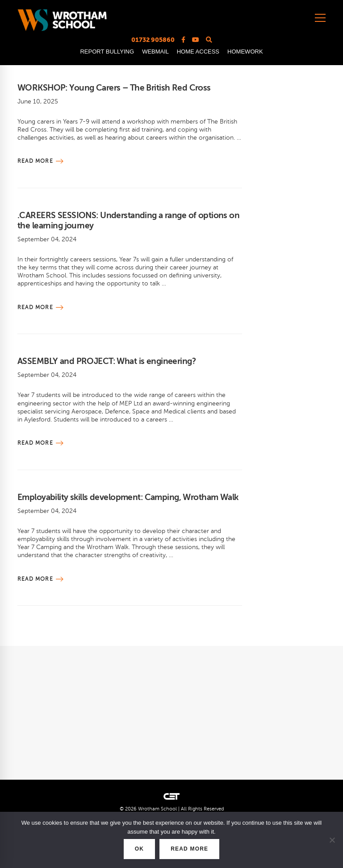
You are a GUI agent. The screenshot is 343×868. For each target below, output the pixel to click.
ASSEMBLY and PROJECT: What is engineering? (107, 361)
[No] (332, 840)
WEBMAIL (155, 52)
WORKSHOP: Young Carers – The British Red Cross (114, 88)
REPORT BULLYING (107, 52)
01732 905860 (153, 40)
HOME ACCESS (198, 52)
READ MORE (189, 849)
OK (139, 849)
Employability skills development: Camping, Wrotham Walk (128, 497)
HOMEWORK (245, 52)
